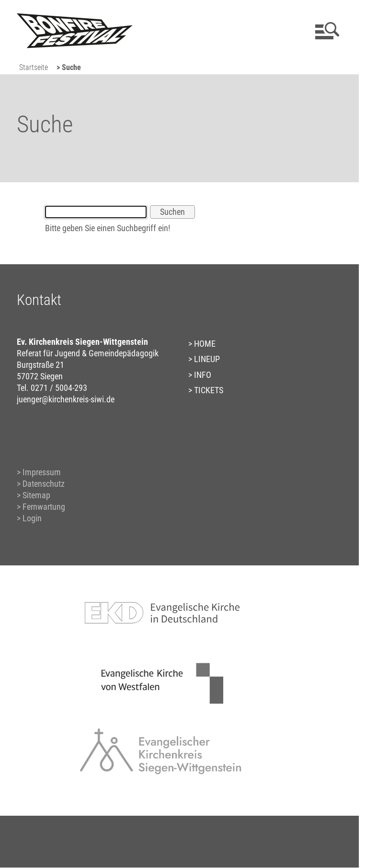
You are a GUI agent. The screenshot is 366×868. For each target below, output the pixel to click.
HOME (205, 344)
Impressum (42, 472)
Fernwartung (44, 507)
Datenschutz (44, 484)
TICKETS (209, 390)
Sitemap (36, 495)
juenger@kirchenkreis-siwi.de (66, 399)
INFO (203, 375)
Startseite (34, 67)
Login (32, 518)
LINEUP (207, 359)
